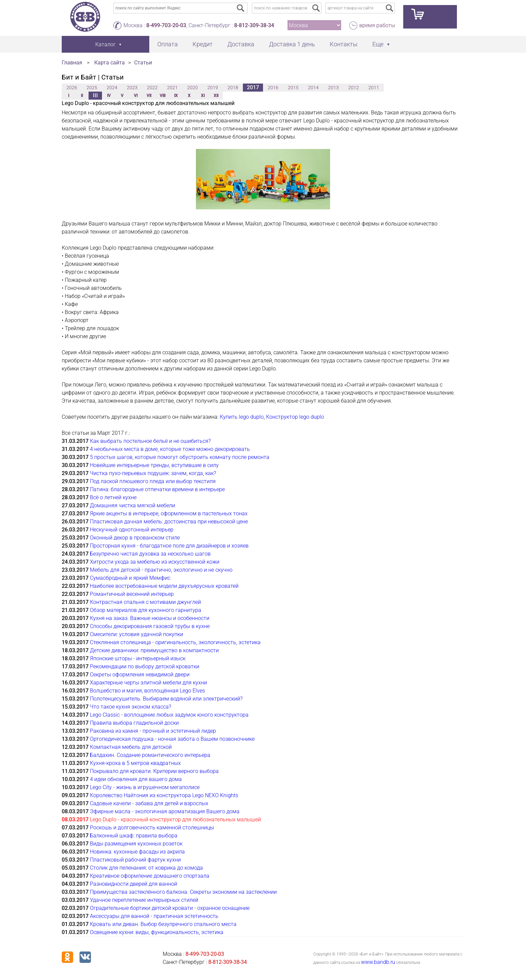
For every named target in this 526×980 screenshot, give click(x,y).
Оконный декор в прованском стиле (135, 538)
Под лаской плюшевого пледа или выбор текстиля (153, 481)
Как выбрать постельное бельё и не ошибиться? (150, 441)
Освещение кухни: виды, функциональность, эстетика (157, 932)
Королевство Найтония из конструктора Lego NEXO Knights (164, 795)
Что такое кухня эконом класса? (130, 707)
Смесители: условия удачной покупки (137, 634)
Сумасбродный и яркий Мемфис (130, 578)
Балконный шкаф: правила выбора (134, 836)
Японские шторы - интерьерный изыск (138, 658)
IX (176, 96)
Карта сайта (110, 63)
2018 (233, 88)
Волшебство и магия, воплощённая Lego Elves (147, 691)
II (82, 96)
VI (136, 96)
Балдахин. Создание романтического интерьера (150, 755)
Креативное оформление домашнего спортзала (150, 876)
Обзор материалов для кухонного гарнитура (146, 610)
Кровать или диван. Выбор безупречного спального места (163, 924)
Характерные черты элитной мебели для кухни (148, 683)
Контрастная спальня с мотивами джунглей (145, 602)
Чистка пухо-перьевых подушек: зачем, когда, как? (153, 473)
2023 (132, 88)
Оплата (168, 44)
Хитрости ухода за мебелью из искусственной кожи (155, 562)
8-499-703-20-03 (166, 25)
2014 (313, 88)
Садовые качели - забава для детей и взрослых (149, 803)
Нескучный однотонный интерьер (132, 530)
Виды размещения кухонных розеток (136, 844)
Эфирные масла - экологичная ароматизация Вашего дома (165, 811)
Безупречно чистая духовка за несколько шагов (150, 554)
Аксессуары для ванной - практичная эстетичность (154, 916)
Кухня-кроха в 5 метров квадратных (135, 763)
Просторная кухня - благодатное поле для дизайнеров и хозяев (169, 546)
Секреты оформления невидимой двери (140, 675)
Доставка (241, 44)
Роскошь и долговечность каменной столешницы (152, 828)
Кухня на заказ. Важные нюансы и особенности (150, 618)
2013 (333, 88)
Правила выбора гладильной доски (134, 723)
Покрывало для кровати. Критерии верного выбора (154, 771)
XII (216, 96)
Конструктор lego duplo (295, 417)
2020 (193, 88)
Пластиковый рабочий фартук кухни (135, 860)
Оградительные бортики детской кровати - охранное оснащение (170, 908)
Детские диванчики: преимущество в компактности (154, 650)
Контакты (344, 44)
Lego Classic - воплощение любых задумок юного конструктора (169, 715)
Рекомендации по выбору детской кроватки (145, 666)
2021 (172, 88)
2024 (112, 88)
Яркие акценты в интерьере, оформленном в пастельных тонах (169, 513)
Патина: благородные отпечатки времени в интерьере (157, 489)
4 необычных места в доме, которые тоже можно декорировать (170, 449)
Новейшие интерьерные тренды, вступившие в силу (154, 465)
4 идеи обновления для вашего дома (136, 779)
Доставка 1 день (292, 44)
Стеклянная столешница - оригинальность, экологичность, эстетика (175, 642)
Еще (378, 44)
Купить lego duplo (242, 417)
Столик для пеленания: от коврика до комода (146, 868)
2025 (92, 88)
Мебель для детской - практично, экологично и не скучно (161, 570)
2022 (152, 88)
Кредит (203, 44)
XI (203, 96)
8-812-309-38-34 (254, 25)
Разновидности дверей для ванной (134, 884)
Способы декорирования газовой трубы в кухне (150, 626)
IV (109, 96)
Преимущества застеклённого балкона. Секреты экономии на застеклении (183, 892)
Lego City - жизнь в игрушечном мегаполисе (145, 787)
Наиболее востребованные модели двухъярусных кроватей (164, 586)
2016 (273, 88)
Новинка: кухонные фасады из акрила (137, 852)
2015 (293, 88)
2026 (72, 88)
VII (149, 96)
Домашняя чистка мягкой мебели (133, 505)
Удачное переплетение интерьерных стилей (144, 900)
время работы (377, 25)
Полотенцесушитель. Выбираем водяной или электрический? (166, 699)
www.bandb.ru (378, 962)
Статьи (143, 63)
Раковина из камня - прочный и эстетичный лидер (153, 731)
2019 (213, 88)
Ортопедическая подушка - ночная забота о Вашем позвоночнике (172, 739)
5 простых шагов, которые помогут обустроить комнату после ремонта (180, 457)
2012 (354, 88)
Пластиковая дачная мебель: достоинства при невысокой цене (169, 522)
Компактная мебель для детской (131, 747)
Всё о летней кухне (113, 497)
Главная (72, 63)
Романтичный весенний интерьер (132, 594)
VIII (163, 96)
